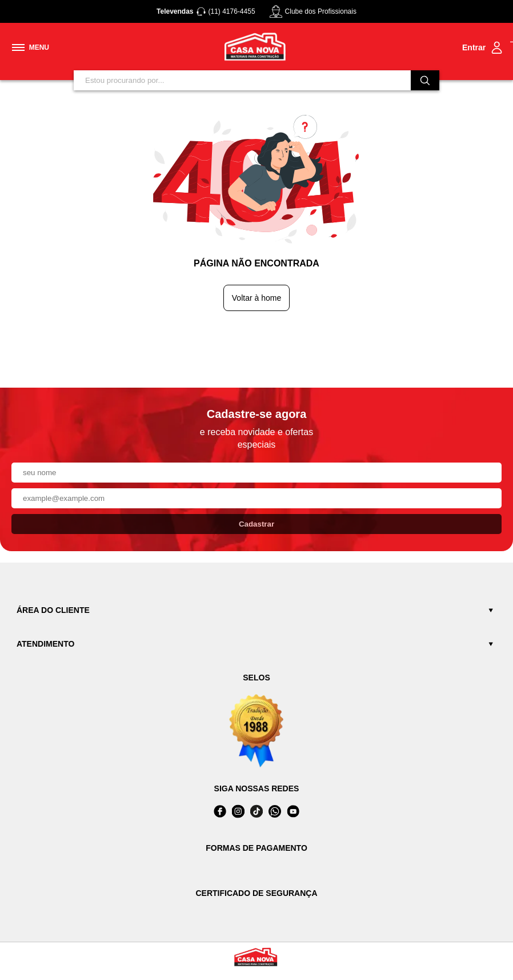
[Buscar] (425, 80)
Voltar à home (256, 298)
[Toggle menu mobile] (31, 47)
